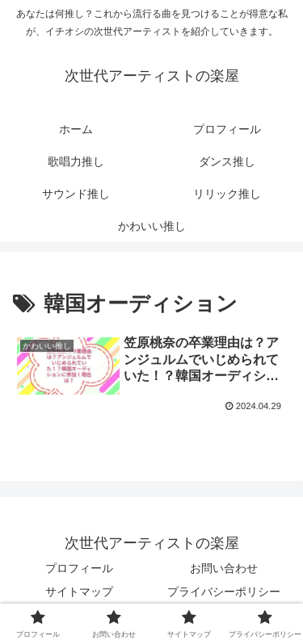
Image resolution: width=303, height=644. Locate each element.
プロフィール (79, 568)
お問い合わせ (224, 568)
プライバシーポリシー (224, 592)
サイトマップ (79, 592)
